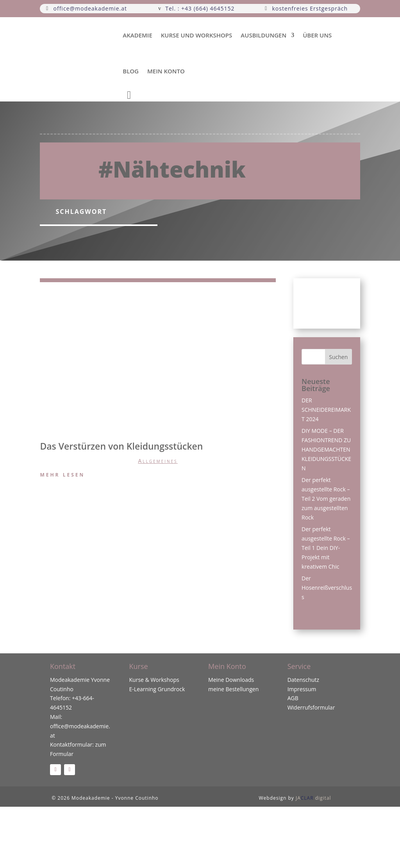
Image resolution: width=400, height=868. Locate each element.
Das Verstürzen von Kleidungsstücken (121, 446)
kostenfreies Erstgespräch (310, 8)
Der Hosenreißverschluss (327, 588)
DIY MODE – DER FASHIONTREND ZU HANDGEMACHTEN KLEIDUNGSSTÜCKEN (326, 449)
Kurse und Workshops (197, 35)
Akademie (137, 35)
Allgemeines (158, 461)
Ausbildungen (263, 35)
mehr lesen (62, 475)
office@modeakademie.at (90, 8)
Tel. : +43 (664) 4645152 (200, 8)
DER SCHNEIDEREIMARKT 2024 (326, 410)
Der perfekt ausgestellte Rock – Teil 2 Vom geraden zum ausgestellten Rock (326, 498)
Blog (131, 71)
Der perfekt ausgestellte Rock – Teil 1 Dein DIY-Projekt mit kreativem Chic (326, 548)
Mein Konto (166, 71)
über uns (317, 35)
